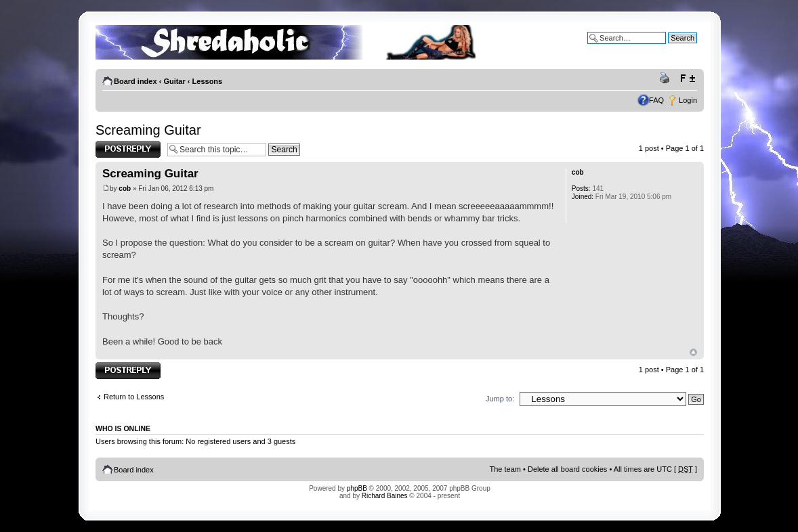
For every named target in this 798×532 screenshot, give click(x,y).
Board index (135, 81)
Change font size (687, 79)
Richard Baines (385, 496)
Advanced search (668, 48)
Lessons (208, 81)
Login (688, 100)
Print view (667, 79)
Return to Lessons (134, 397)
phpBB (357, 488)
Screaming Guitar (148, 130)
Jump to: (500, 399)
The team (505, 469)
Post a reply (128, 149)
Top (693, 352)
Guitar (174, 81)
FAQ (656, 100)
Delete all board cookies (567, 469)
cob (125, 189)
